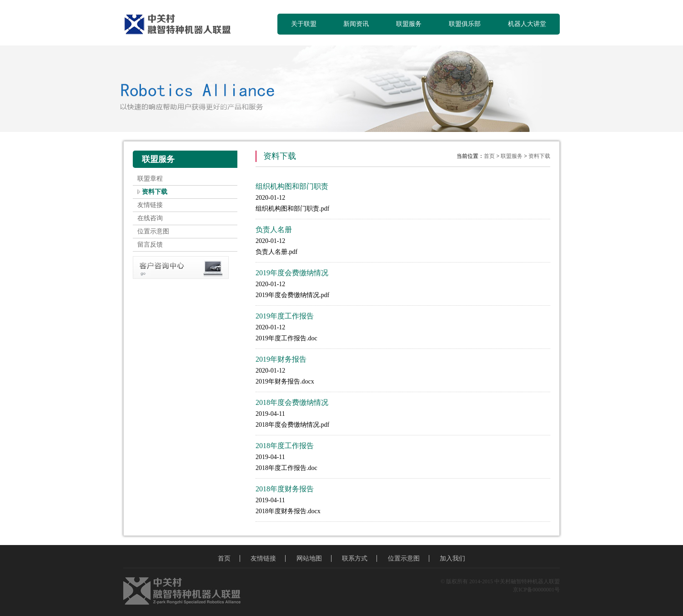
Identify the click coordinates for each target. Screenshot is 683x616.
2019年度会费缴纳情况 (292, 273)
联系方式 (355, 558)
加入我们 (452, 558)
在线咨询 (150, 218)
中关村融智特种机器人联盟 (181, 25)
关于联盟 (304, 24)
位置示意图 (153, 231)
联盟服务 (409, 24)
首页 (489, 156)
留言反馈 (150, 245)
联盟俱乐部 (465, 24)
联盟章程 (150, 179)
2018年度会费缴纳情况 (292, 402)
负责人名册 (274, 230)
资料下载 (155, 192)
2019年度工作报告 (285, 316)
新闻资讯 (356, 24)
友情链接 (150, 205)
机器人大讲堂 (527, 24)
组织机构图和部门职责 (292, 186)
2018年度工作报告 (285, 446)
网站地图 (309, 558)
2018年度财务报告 (285, 489)
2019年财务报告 (281, 359)
